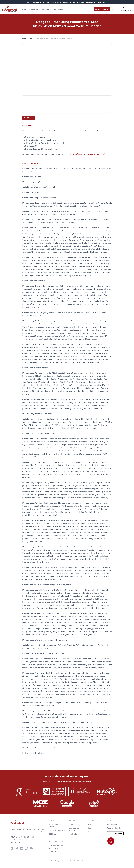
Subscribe (29, 118)
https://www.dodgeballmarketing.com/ (88, 154)
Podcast (54, 9)
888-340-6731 (126, 10)
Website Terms (112, 824)
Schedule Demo (74, 834)
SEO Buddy (53, 834)
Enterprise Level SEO (56, 845)
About (42, 9)
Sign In (115, 9)
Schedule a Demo (102, 9)
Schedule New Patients (57, 838)
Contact (61, 9)
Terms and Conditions (115, 828)
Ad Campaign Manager (57, 841)
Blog (47, 9)
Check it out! (102, 2)
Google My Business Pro (57, 830)
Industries (34, 9)
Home (24, 39)
